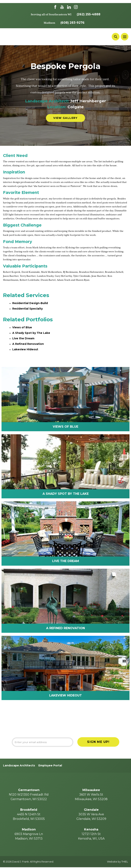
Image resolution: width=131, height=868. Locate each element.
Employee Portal (50, 766)
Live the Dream (23, 338)
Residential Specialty (28, 309)
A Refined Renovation (28, 344)
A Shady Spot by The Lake (31, 333)
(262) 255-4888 (88, 14)
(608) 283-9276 (72, 23)
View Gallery (65, 118)
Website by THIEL (117, 862)
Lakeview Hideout (25, 349)
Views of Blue (22, 328)
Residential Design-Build (30, 303)
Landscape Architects (19, 766)
